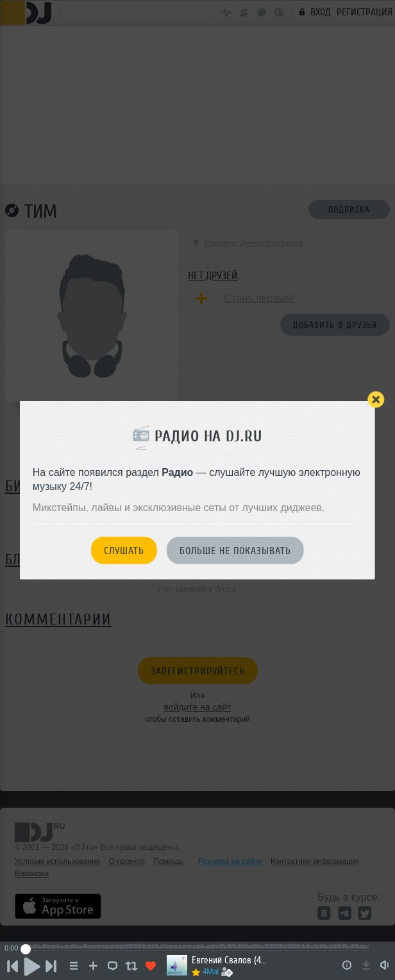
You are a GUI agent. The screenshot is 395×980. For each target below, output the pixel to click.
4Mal (211, 972)
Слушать (124, 551)
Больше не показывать (235, 551)
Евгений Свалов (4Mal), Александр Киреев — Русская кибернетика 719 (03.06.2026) (231, 960)
